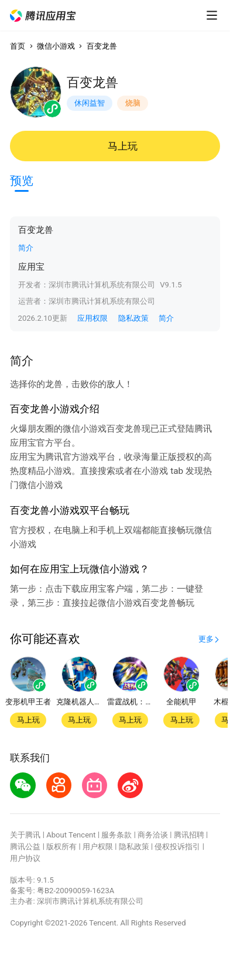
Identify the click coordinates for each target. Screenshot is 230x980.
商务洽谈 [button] (153, 835)
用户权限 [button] (98, 847)
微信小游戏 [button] (56, 46)
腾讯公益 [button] (25, 847)
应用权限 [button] (92, 318)
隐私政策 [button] (133, 318)
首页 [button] (18, 46)
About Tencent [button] (71, 835)
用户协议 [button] (25, 858)
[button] (42, 16)
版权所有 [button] (61, 847)
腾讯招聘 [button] (189, 835)
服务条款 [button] (116, 835)
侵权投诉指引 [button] (177, 847)
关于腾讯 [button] (25, 835)
